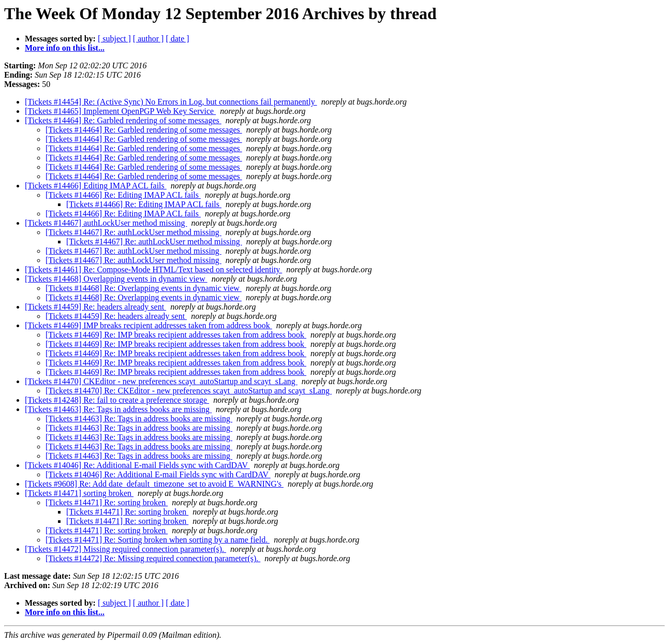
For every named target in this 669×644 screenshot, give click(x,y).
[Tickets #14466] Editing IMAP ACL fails (96, 186)
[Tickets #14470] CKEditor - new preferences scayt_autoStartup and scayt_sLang (161, 381)
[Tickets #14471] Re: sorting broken (107, 502)
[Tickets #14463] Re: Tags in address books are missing (118, 409)
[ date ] (177, 39)
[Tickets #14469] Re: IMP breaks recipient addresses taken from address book (176, 335)
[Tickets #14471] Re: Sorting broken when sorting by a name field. (158, 540)
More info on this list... (65, 48)
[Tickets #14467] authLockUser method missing (106, 223)
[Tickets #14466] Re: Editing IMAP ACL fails (123, 195)
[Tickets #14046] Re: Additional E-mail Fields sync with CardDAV (137, 465)
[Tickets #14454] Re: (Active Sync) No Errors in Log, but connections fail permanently (171, 102)
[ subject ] (114, 39)
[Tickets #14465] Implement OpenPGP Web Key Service (120, 111)
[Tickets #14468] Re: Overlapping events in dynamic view (144, 288)
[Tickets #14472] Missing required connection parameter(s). (125, 549)
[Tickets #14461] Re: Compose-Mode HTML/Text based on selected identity (153, 269)
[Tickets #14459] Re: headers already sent (95, 307)
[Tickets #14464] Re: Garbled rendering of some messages (123, 120)
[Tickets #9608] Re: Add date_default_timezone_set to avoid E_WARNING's (154, 484)
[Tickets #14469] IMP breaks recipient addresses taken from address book (148, 325)
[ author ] (148, 39)
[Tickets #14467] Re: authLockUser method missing (133, 232)
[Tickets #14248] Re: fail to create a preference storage (117, 400)
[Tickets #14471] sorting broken (79, 493)
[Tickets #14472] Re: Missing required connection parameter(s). (153, 558)
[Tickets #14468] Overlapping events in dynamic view (116, 279)
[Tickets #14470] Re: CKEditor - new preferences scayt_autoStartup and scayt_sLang (189, 391)
